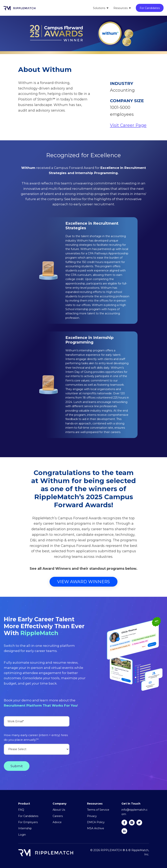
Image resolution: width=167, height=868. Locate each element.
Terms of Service (98, 810)
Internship (25, 828)
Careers (58, 816)
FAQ (21, 810)
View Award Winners (83, 582)
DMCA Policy (96, 822)
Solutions (99, 8)
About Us (59, 810)
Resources (121, 8)
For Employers (28, 822)
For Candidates (150, 8)
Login (22, 835)
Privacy (92, 816)
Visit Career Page (128, 125)
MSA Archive (96, 828)
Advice (57, 822)
